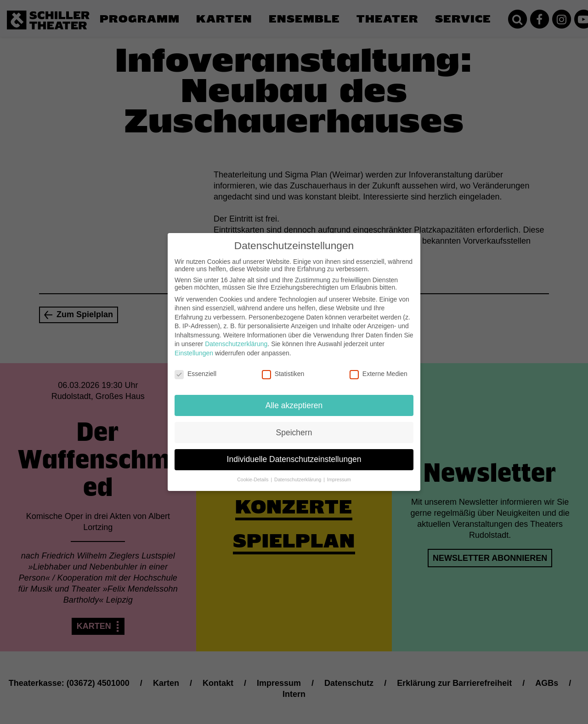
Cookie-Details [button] (253, 474)
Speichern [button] (294, 427)
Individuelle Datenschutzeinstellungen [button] (294, 454)
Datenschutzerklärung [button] (298, 474)
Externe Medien (379, 369)
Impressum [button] (339, 474)
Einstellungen (194, 348)
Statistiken (283, 369)
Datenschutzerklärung (236, 339)
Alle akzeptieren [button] (294, 400)
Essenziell (195, 369)
